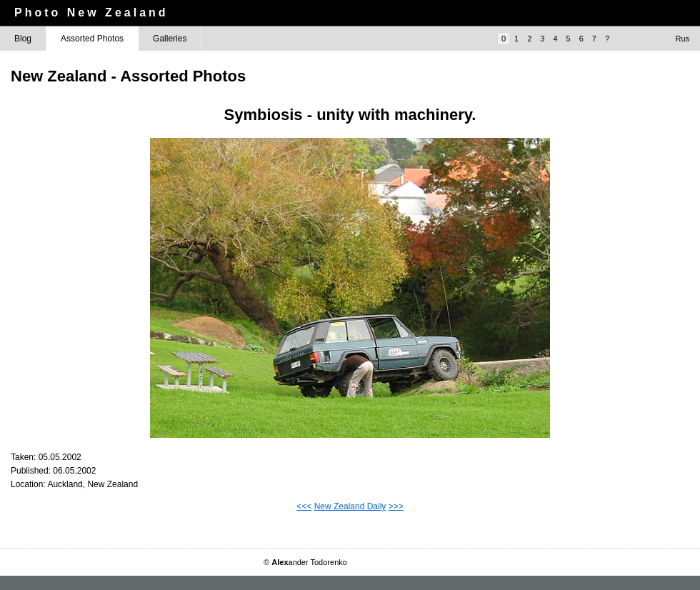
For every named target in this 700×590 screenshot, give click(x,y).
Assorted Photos (92, 39)
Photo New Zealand (91, 12)
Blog (23, 39)
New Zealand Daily (350, 506)
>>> (396, 506)
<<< (304, 506)
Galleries (170, 39)
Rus (682, 39)
